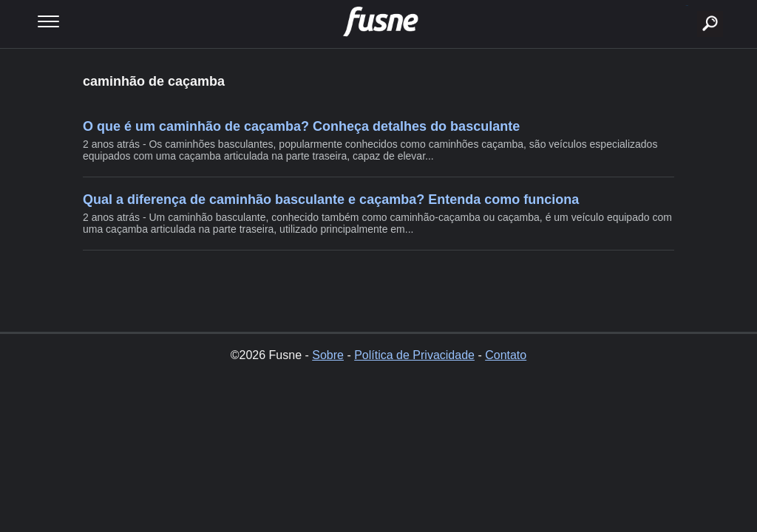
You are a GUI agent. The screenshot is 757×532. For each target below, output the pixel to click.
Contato (506, 355)
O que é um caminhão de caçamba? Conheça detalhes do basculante (301, 126)
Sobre (328, 355)
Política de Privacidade (414, 355)
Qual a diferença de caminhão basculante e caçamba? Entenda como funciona (331, 199)
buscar (687, 6)
